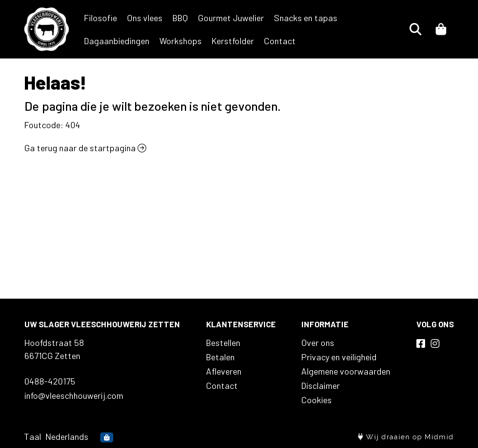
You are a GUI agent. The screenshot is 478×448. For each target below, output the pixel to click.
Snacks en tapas (306, 18)
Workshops (105, 41)
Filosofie (101, 18)
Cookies (316, 400)
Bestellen (223, 343)
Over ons (318, 343)
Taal (33, 436)
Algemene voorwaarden (346, 371)
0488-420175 (50, 381)
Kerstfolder (157, 41)
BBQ (180, 18)
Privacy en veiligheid (339, 357)
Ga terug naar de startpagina (85, 148)
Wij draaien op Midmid (406, 437)
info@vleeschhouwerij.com (74, 395)
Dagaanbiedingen (380, 18)
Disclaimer (321, 385)
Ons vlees (145, 18)
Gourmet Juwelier (231, 18)
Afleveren (224, 371)
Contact (204, 41)
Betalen (220, 357)
